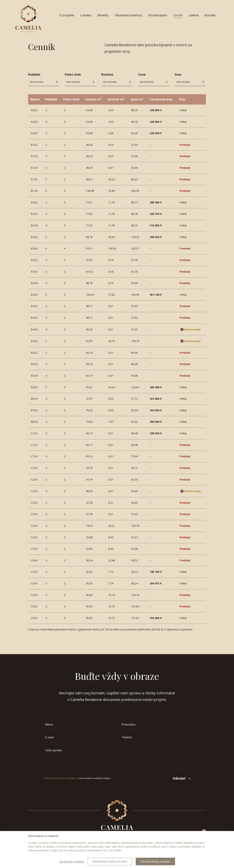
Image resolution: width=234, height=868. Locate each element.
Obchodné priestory (128, 15)
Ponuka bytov (158, 15)
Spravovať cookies (72, 861)
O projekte (67, 15)
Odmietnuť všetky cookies (110, 861)
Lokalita (86, 15)
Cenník (178, 15)
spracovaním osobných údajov (95, 778)
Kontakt (210, 15)
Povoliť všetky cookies (155, 861)
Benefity (103, 15)
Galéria (194, 15)
